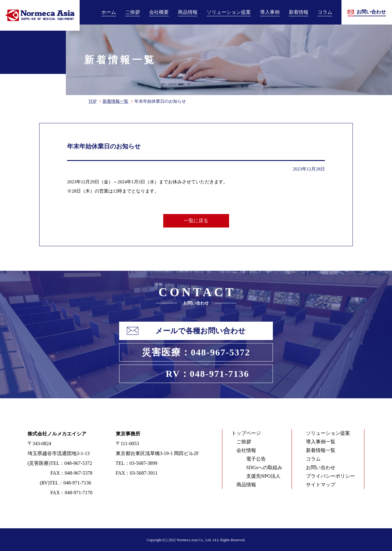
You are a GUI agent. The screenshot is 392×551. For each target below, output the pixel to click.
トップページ (246, 433)
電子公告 (256, 459)
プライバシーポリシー (330, 476)
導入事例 (270, 12)
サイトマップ (321, 485)
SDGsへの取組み (264, 467)
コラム (325, 12)
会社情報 (246, 450)
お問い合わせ (321, 467)
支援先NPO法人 (263, 476)
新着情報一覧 (115, 101)
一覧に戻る (196, 221)
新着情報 (299, 12)
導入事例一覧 (321, 442)
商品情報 (188, 12)
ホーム (109, 12)
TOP (92, 101)
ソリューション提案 (229, 12)
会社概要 (159, 12)
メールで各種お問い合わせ (200, 331)
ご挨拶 (133, 12)
